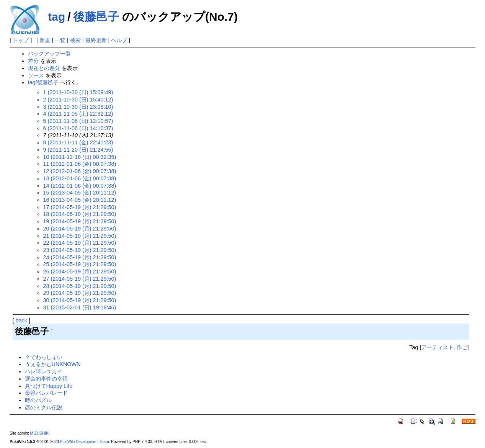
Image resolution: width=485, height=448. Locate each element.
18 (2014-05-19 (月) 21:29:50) (80, 214)
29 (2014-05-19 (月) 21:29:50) (80, 293)
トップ (21, 40)
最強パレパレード (46, 393)
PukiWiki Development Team (85, 442)
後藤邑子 (96, 17)
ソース (36, 75)
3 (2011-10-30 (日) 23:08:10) (78, 107)
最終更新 (96, 40)
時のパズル (38, 400)
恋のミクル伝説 (44, 407)
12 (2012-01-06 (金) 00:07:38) (80, 171)
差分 (33, 61)
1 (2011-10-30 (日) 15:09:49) (78, 92)
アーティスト (438, 347)
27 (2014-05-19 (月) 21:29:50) (80, 279)
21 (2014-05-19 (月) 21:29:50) (80, 236)
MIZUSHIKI (40, 433)
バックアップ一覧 (49, 54)
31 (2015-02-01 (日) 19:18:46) (80, 307)
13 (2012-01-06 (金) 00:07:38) (80, 178)
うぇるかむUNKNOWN (53, 364)
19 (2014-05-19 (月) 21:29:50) (80, 221)
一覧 (60, 40)
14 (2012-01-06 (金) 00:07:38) (80, 186)
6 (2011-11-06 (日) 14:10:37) (78, 128)
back (21, 320)
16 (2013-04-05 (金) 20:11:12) (80, 200)
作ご (462, 347)
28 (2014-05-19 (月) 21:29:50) (80, 286)
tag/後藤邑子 (43, 82)
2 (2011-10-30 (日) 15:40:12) (78, 100)
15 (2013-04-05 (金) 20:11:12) (80, 193)
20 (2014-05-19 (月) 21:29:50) (80, 229)
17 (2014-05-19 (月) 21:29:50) (80, 207)
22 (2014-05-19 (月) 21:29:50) (80, 243)
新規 (45, 40)
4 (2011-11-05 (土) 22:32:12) (78, 114)
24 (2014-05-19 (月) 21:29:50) (80, 257)
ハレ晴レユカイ (44, 371)
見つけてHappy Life (49, 386)
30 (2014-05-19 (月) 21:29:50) (80, 300)
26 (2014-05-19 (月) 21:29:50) (80, 271)
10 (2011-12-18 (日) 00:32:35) (80, 157)
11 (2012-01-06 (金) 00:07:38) (80, 164)
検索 (75, 40)
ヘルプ (119, 40)
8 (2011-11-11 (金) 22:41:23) (78, 142)
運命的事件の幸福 (46, 379)
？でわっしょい (44, 357)
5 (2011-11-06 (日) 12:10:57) (78, 121)
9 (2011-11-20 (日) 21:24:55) (78, 150)
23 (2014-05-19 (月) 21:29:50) (80, 250)
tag (56, 17)
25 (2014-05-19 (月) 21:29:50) (80, 264)
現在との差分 (44, 68)
